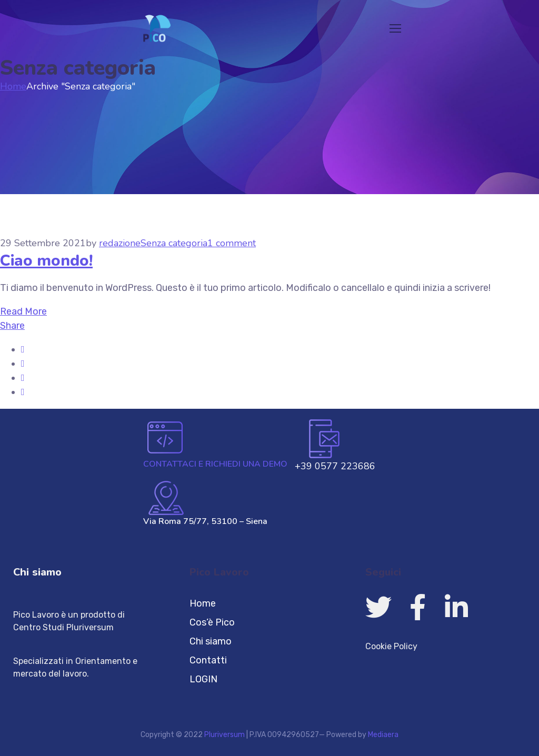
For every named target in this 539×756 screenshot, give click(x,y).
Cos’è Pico (212, 622)
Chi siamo (37, 572)
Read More (23, 311)
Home (13, 86)
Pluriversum (224, 735)
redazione (120, 243)
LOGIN (203, 679)
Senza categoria (174, 243)
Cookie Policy (391, 646)
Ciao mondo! (46, 261)
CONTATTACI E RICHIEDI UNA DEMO (215, 464)
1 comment (232, 243)
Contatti (208, 660)
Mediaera (383, 735)
